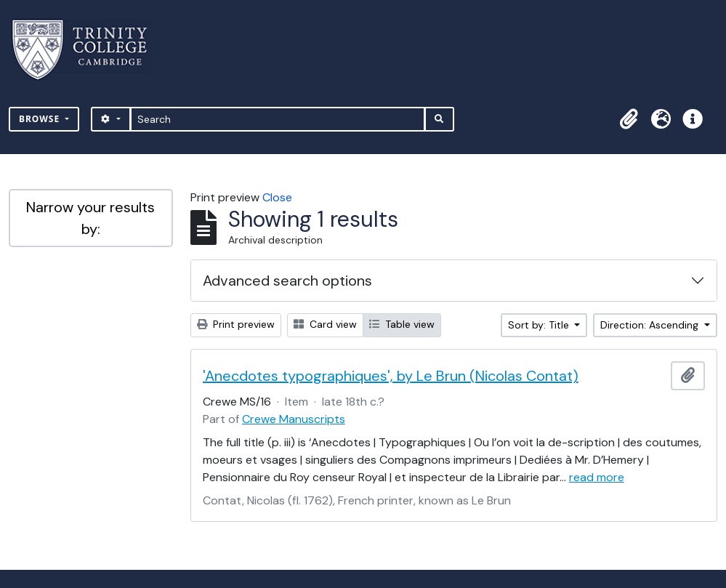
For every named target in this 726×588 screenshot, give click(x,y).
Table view (402, 324)
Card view (325, 324)
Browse (41, 119)
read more (597, 477)
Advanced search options (287, 281)
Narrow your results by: (90, 218)
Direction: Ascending (651, 325)
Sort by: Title (540, 325)
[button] (629, 119)
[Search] (278, 119)
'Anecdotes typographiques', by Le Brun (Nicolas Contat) (391, 376)
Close (277, 197)
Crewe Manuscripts (294, 419)
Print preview (236, 324)
